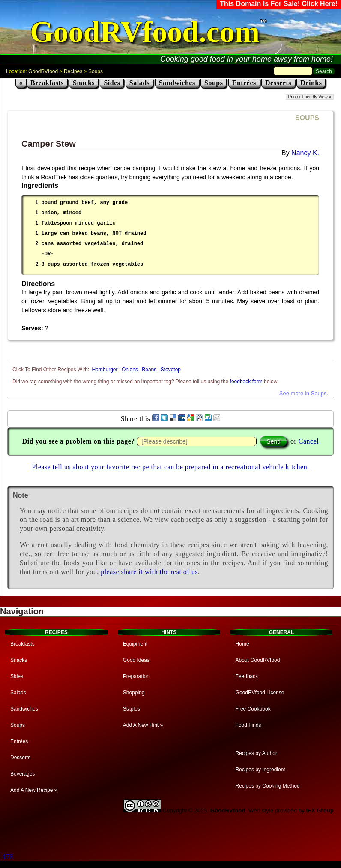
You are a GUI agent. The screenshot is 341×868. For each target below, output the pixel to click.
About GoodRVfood (258, 660)
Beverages (22, 774)
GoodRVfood (43, 71)
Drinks (311, 83)
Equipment (135, 644)
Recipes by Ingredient (260, 770)
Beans (149, 370)
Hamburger (105, 370)
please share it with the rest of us (149, 572)
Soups (96, 71)
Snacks (84, 83)
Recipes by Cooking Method (268, 786)
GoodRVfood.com (145, 32)
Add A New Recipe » (34, 790)
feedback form (246, 382)
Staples (132, 709)
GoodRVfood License (260, 693)
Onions (130, 370)
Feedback (247, 676)
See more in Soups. (304, 393)
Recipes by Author (256, 753)
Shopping (134, 693)
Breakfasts (47, 83)
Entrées (244, 83)
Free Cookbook (253, 709)
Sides (112, 83)
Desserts (278, 83)
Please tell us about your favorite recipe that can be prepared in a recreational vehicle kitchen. (170, 467)
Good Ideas (136, 660)
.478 (7, 857)
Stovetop (171, 370)
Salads (139, 83)
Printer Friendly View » (310, 97)
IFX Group (320, 810)
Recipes (73, 71)
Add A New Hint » (143, 725)
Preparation (136, 676)
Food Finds (248, 725)
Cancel (309, 441)
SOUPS (307, 118)
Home (242, 644)
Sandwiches (177, 83)
